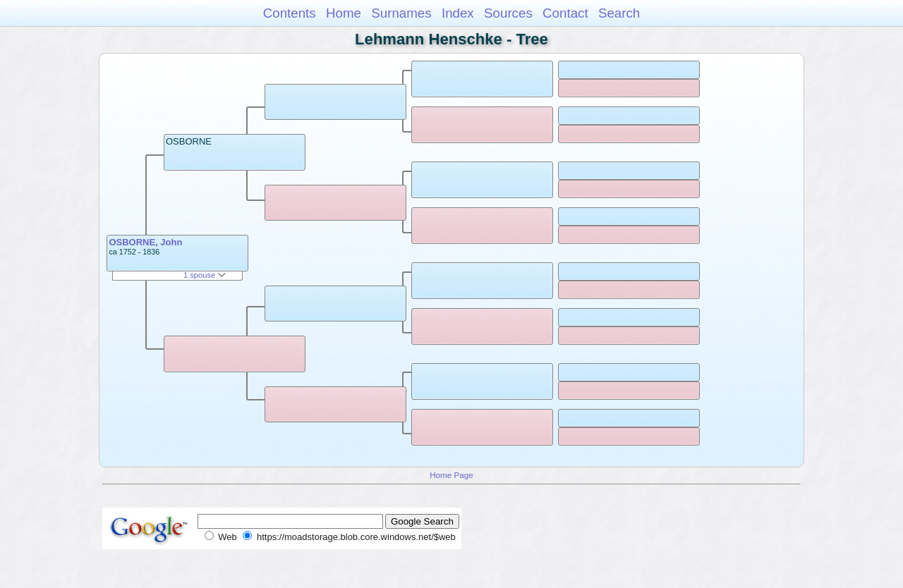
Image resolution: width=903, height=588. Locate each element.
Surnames (401, 13)
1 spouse (205, 275)
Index (458, 13)
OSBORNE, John (145, 242)
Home (344, 13)
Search (619, 13)
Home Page (451, 475)
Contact (565, 13)
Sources (508, 13)
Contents (290, 13)
